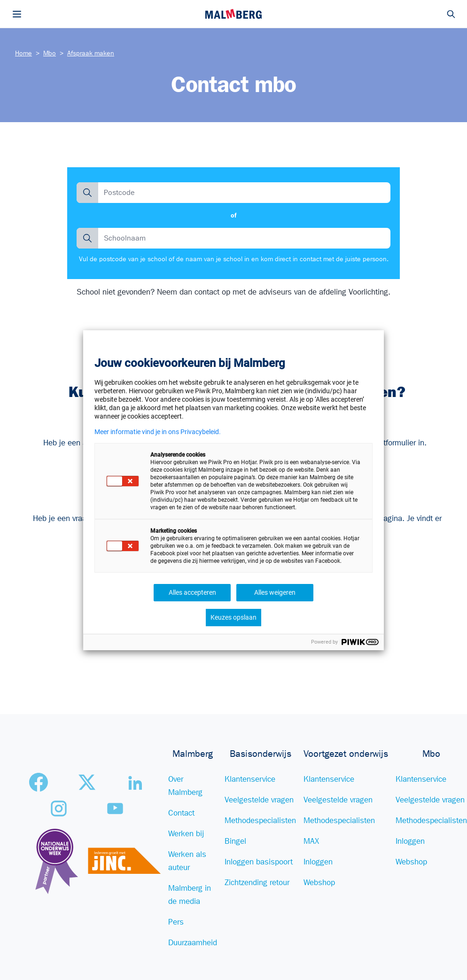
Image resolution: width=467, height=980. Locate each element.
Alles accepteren (192, 592)
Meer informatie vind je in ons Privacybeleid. (158, 432)
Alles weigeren (275, 592)
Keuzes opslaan (233, 617)
